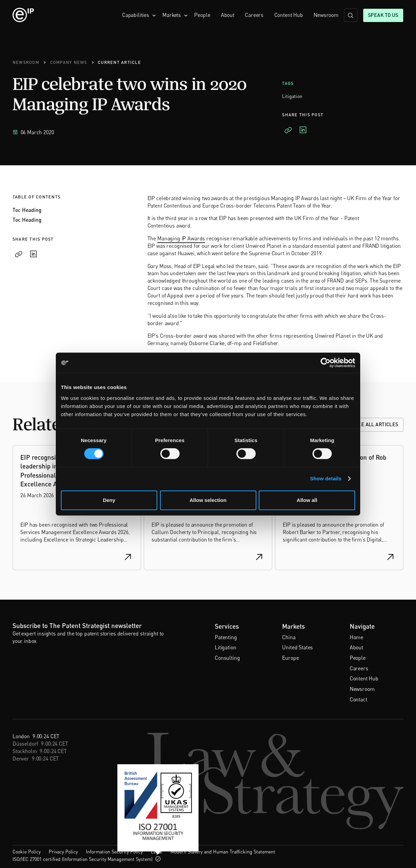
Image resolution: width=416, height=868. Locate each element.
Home (356, 637)
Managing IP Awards (181, 238)
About (228, 15)
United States (297, 647)
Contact (359, 700)
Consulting (227, 658)
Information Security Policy (114, 852)
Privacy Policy (63, 852)
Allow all (307, 500)
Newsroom (326, 15)
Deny (109, 500)
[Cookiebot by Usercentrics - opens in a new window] (326, 363)
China (289, 637)
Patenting (226, 637)
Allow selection (208, 500)
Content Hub (289, 15)
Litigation (225, 647)
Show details (326, 478)
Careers (254, 15)
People (202, 15)
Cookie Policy (27, 852)
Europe (290, 658)
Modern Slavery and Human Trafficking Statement (223, 852)
